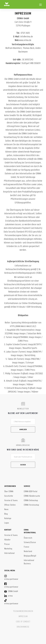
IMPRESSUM (23, 616)
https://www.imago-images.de (22, 326)
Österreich (28, 538)
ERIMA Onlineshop (31, 500)
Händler (7, 540)
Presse (7, 544)
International (9, 553)
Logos (7, 523)
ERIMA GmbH (11, 591)
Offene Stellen (10, 505)
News (6, 509)
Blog (6, 514)
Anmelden (23, 429)
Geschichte (9, 496)
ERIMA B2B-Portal (31, 491)
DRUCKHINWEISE (23, 627)
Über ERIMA (9, 491)
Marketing (8, 549)
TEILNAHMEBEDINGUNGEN (23, 611)
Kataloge (8, 518)
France (26, 547)
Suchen (23, 465)
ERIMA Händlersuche (32, 496)
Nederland (28, 551)
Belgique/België (30, 556)
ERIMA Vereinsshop (31, 505)
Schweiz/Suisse (30, 542)
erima (8, 596)
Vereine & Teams (11, 500)
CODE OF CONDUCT (23, 622)
